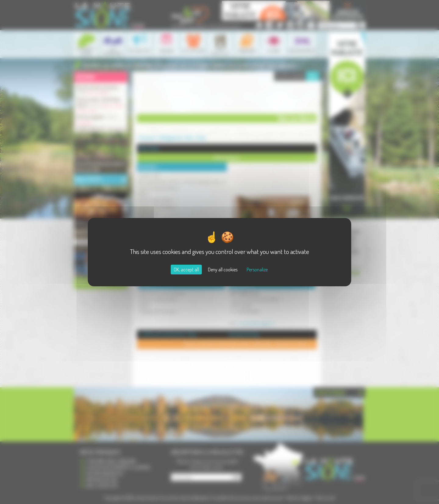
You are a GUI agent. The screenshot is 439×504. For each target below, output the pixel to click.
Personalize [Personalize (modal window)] (257, 270)
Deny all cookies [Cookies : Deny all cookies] (223, 270)
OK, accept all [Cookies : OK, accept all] (186, 270)
